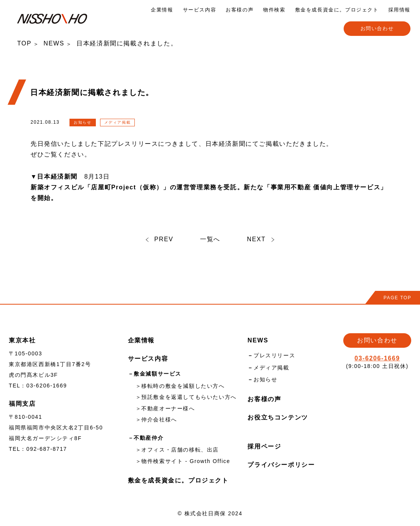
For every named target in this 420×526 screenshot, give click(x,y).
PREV (160, 239)
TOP (24, 43)
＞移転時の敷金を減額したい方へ (180, 386)
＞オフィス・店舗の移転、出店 (177, 450)
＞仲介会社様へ (156, 420)
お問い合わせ (377, 28)
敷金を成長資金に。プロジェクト (337, 10)
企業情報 (162, 10)
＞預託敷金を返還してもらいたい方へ (186, 397)
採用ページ (264, 446)
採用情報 (399, 10)
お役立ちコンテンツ (278, 417)
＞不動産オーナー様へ (165, 408)
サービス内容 (200, 10)
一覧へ (210, 239)
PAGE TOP (398, 298)
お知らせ (265, 379)
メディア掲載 (271, 368)
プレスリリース (274, 355)
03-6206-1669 (377, 358)
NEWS (54, 43)
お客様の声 (240, 10)
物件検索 (274, 10)
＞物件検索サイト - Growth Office (183, 461)
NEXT (261, 239)
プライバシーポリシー (281, 465)
